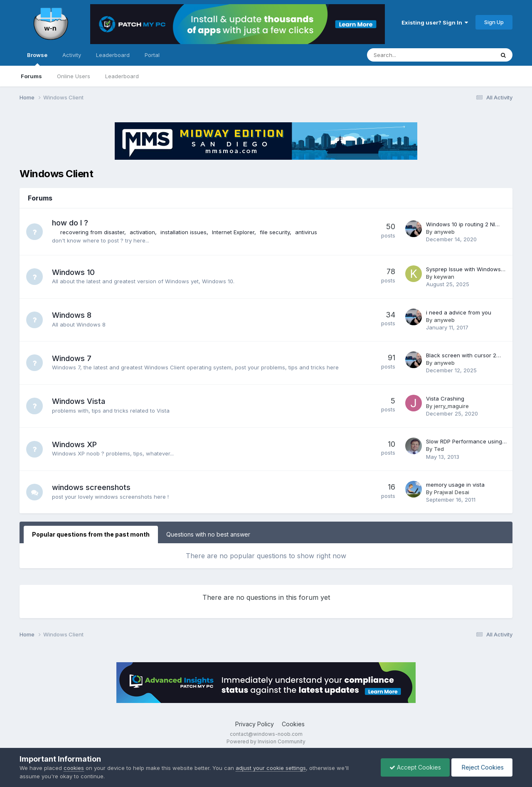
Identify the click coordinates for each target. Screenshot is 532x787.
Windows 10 (73, 272)
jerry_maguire (451, 406)
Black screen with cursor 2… (463, 355)
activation (142, 232)
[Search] (409, 55)
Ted (439, 449)
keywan (444, 277)
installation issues (183, 232)
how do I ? (70, 223)
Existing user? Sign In (435, 22)
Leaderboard (122, 76)
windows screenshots (91, 487)
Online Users (74, 76)
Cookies (293, 724)
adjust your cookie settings (271, 768)
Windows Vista (79, 401)
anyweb (444, 232)
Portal (152, 55)
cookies (74, 768)
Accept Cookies (415, 767)
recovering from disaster (92, 232)
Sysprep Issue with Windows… (466, 269)
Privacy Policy (255, 724)
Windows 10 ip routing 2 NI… (463, 224)
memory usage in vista (455, 485)
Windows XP (74, 444)
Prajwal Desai (452, 492)
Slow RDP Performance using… (466, 441)
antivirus (306, 232)
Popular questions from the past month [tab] (91, 534)
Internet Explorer (233, 232)
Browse (37, 59)
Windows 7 (72, 358)
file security (275, 232)
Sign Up (494, 22)
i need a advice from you (459, 312)
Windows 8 (72, 315)
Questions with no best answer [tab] (208, 534)
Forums (31, 76)
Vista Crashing (445, 398)
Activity (72, 55)
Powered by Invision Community (266, 741)
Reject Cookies (482, 767)
